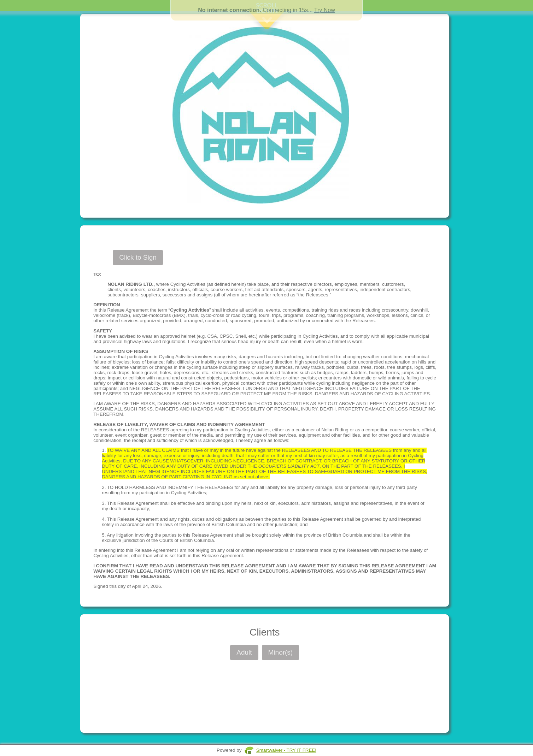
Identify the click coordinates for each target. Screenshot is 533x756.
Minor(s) (281, 652)
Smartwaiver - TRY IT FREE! (286, 750)
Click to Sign (138, 257)
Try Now (325, 10)
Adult (244, 652)
